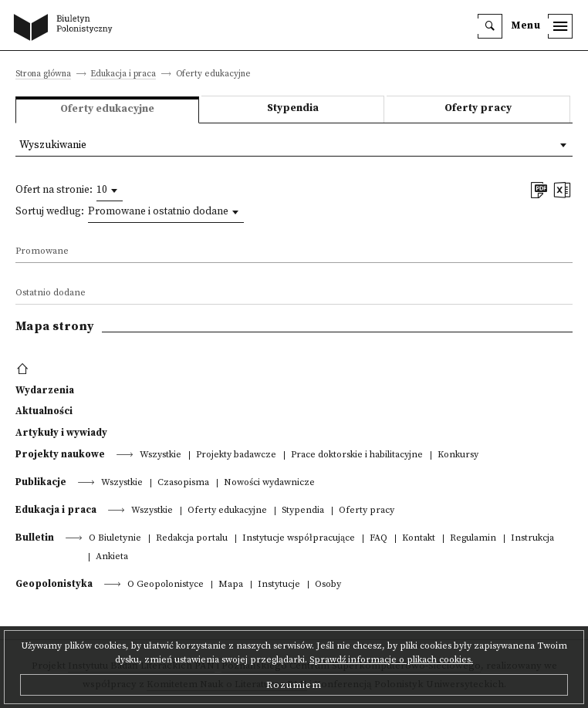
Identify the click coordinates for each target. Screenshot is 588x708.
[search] (490, 26)
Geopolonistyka (54, 584)
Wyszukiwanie (53, 145)
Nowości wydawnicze (269, 483)
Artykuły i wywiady (61, 433)
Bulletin (35, 538)
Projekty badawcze (236, 455)
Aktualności (44, 411)
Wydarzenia (45, 390)
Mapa (231, 585)
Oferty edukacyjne (227, 511)
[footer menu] (24, 369)
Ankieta (112, 557)
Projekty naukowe (60, 454)
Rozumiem (294, 685)
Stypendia (293, 108)
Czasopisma (183, 483)
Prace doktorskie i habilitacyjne (357, 455)
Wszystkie (161, 455)
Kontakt (419, 539)
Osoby (328, 585)
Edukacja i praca (123, 74)
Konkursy (458, 455)
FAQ (378, 539)
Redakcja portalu (192, 539)
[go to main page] (66, 29)
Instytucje (279, 585)
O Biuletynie (115, 539)
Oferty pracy (478, 108)
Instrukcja (532, 539)
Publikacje (41, 482)
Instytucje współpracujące (299, 539)
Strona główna (43, 74)
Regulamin (473, 539)
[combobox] (110, 190)
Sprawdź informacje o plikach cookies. (391, 660)
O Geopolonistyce (166, 585)
